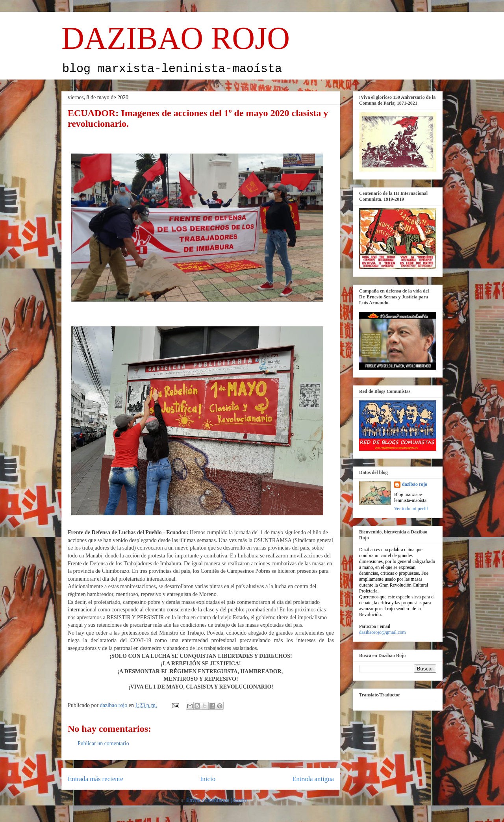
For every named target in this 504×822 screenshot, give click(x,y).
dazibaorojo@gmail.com (383, 632)
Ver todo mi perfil (411, 509)
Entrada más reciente (95, 779)
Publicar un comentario (103, 743)
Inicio (208, 779)
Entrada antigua (313, 779)
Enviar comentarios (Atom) (217, 800)
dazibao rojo (415, 484)
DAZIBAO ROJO (176, 38)
